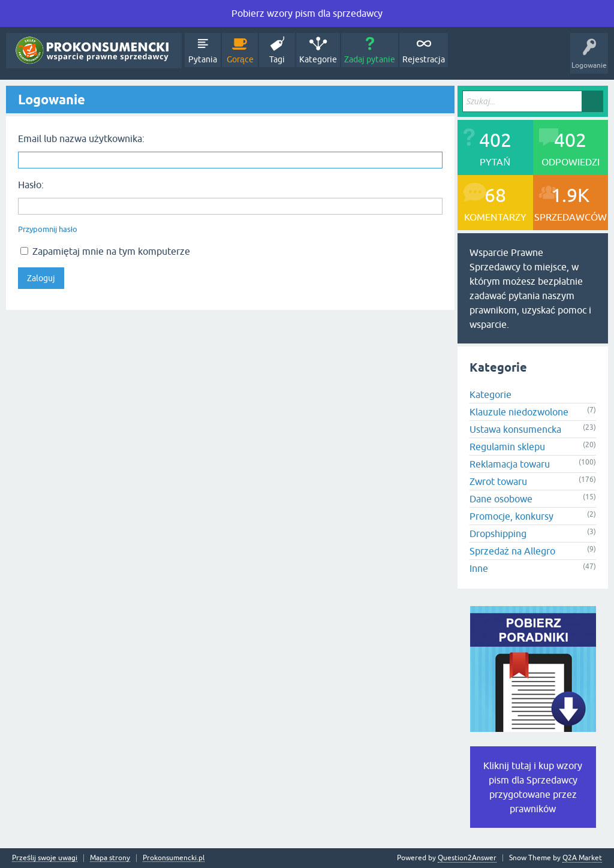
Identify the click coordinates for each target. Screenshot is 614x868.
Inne (479, 568)
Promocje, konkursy (511, 516)
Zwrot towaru (498, 481)
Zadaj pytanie (370, 59)
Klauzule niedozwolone (519, 412)
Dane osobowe (501, 499)
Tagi (277, 59)
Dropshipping (498, 534)
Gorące (240, 59)
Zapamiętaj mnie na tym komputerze (105, 251)
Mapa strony (110, 858)
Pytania (203, 59)
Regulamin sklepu (507, 447)
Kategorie (318, 59)
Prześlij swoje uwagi (45, 858)
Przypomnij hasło (48, 229)
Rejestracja (424, 59)
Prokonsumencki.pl (174, 858)
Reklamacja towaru (510, 464)
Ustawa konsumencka (515, 429)
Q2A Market (582, 858)
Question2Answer (467, 858)
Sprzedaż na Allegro (512, 551)
